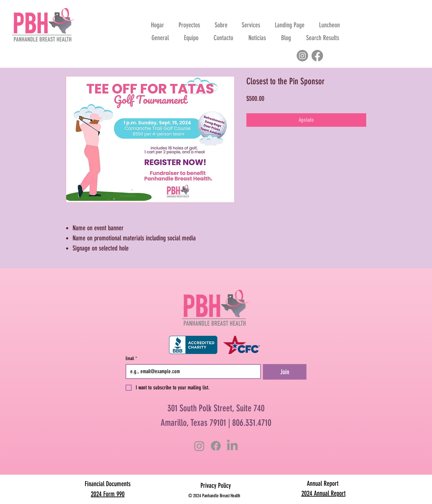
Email (131, 359)
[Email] (191, 372)
